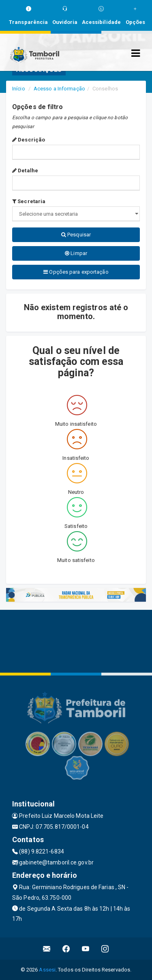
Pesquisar (76, 235)
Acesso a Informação (59, 89)
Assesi (47, 970)
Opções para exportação (76, 272)
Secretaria (29, 201)
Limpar (76, 253)
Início (19, 89)
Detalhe (25, 170)
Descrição (29, 140)
